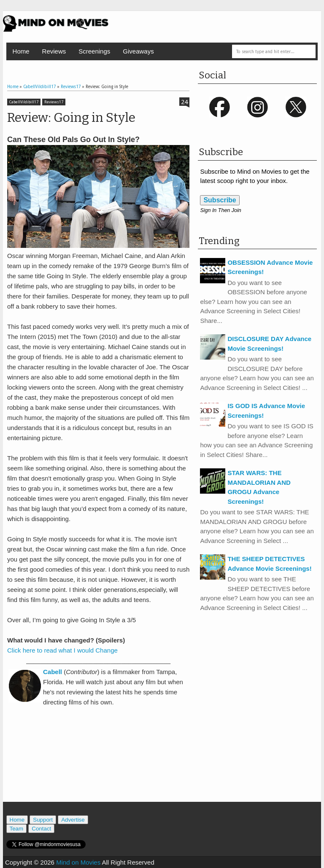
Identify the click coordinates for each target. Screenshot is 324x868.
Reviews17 (54, 102)
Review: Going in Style (71, 118)
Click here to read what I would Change (62, 650)
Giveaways (138, 51)
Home (21, 51)
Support (43, 820)
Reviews (54, 51)
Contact (41, 829)
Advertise (73, 820)
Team (17, 829)
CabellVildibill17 (24, 102)
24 (184, 102)
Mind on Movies (78, 862)
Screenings (94, 51)
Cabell (53, 672)
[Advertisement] (106, 764)
